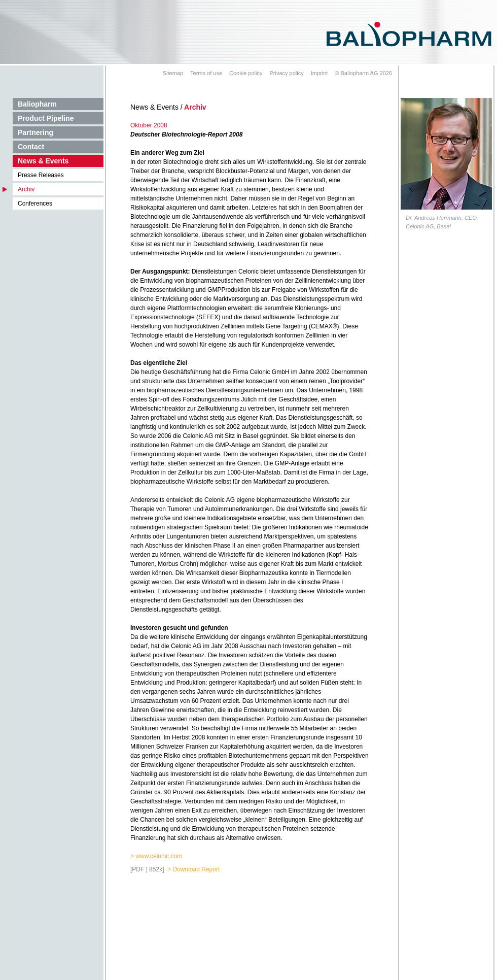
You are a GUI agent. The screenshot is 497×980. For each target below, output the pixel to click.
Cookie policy (246, 73)
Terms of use (206, 73)
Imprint (319, 73)
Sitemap (173, 73)
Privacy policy (286, 73)
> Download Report (193, 869)
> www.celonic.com (156, 856)
